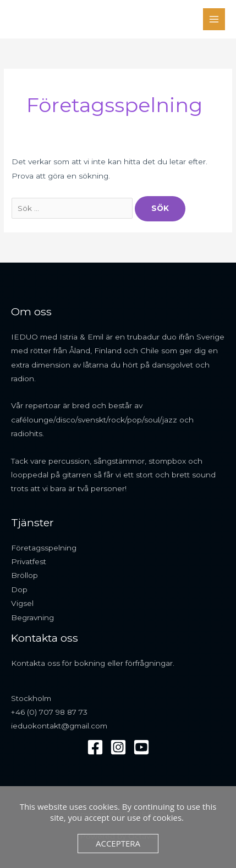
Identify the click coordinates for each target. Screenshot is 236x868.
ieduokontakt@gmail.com (59, 726)
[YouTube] (141, 747)
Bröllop (24, 575)
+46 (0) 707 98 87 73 (49, 712)
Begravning (32, 617)
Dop (19, 589)
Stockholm (31, 698)
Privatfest (29, 561)
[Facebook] (95, 747)
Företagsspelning (44, 548)
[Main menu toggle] (214, 20)
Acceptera (118, 843)
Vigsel (22, 603)
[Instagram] (118, 747)
